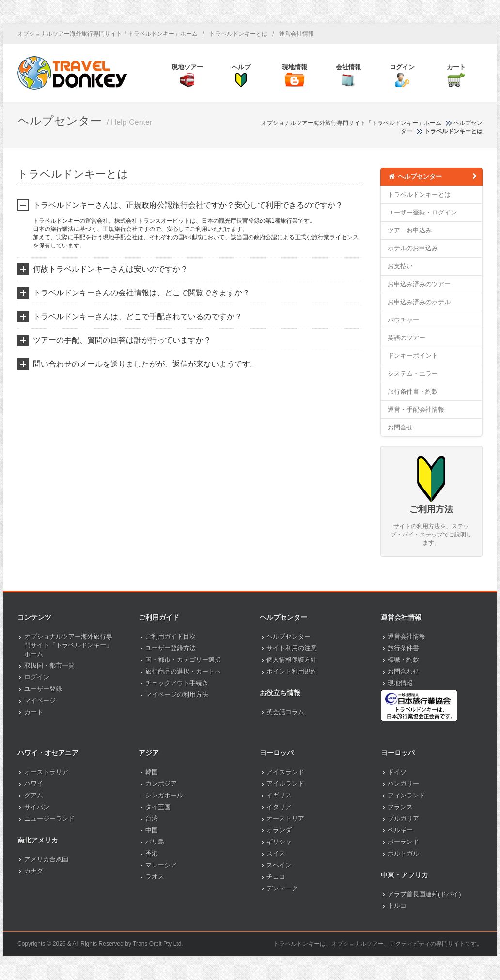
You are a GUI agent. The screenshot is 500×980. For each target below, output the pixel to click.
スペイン (279, 865)
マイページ (40, 700)
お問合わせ (403, 671)
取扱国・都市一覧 (49, 666)
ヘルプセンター (433, 176)
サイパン (37, 807)
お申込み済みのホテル (419, 302)
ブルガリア (403, 819)
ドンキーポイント (413, 356)
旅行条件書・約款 (413, 391)
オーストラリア (46, 772)
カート (34, 712)
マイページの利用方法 (177, 695)
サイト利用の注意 (292, 648)
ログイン (37, 677)
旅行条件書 (403, 648)
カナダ (34, 871)
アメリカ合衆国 (46, 859)
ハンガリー (403, 784)
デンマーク (282, 888)
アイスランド (285, 772)
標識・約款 (403, 660)
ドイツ (397, 772)
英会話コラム (285, 712)
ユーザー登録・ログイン (422, 212)
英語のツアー (406, 338)
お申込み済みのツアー (419, 284)
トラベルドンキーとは (238, 34)
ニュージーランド (49, 819)
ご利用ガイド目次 (171, 636)
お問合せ (400, 427)
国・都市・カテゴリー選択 (183, 660)
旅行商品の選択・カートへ (183, 671)
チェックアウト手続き (177, 683)
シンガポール (164, 795)
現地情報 (400, 683)
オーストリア (285, 819)
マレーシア (161, 865)
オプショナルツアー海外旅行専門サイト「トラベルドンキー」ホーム (108, 34)
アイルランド (285, 784)
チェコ (276, 877)
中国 (152, 830)
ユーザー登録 (43, 689)
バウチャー (403, 320)
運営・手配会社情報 (416, 409)
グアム (34, 795)
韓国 (152, 772)
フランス (400, 807)
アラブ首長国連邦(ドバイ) (424, 894)
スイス (276, 853)
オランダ (279, 830)
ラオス (155, 877)
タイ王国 (158, 807)
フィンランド (406, 795)
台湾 (152, 819)
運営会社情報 (297, 34)
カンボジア (161, 784)
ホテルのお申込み (413, 248)
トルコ (397, 906)
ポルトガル (403, 853)
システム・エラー (413, 374)
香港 (152, 853)
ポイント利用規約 (292, 671)
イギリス (279, 795)
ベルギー (400, 830)
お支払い (400, 266)
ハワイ (34, 784)
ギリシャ (279, 842)
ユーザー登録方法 (171, 648)
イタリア (279, 807)
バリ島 (155, 842)
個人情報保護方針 (292, 660)
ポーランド (403, 842)
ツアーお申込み (410, 230)
